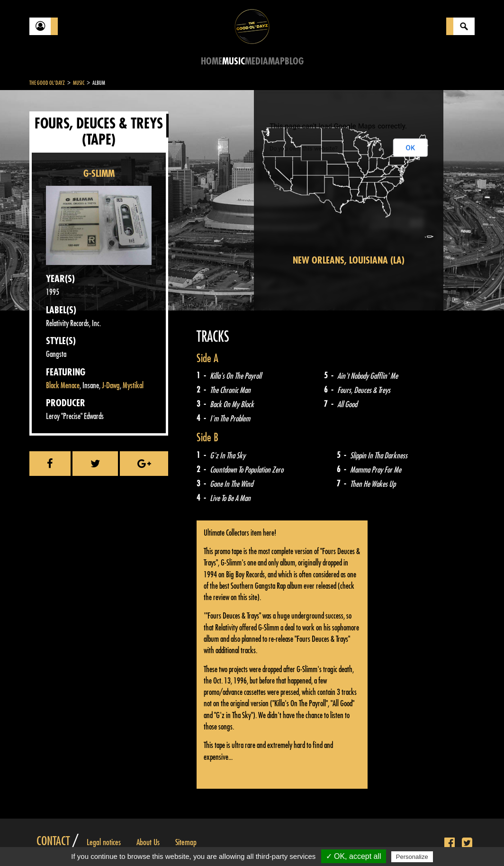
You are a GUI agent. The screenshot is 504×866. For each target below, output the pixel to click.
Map (276, 61)
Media (256, 61)
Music (234, 61)
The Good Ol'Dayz (47, 83)
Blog (294, 61)
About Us (148, 842)
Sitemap (186, 842)
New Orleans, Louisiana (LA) (349, 260)
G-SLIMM (99, 174)
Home (211, 61)
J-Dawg (111, 386)
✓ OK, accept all (354, 856)
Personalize (412, 857)
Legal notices (104, 842)
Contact (53, 841)
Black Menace (63, 386)
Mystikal (133, 386)
